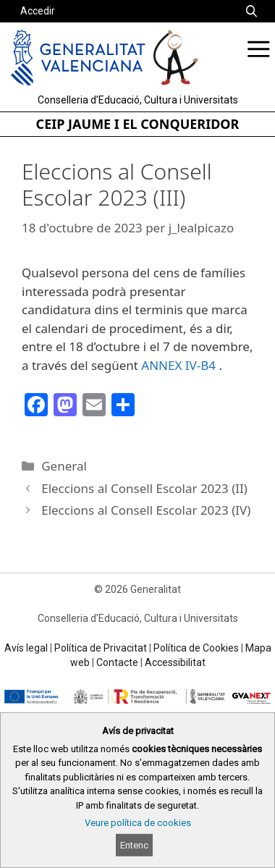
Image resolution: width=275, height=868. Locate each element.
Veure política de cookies (138, 823)
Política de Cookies (196, 648)
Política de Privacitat (101, 648)
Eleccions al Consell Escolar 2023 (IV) (146, 510)
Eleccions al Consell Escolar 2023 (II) (144, 488)
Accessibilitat (175, 662)
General (64, 466)
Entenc (134, 845)
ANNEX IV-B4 (178, 365)
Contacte (117, 662)
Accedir (38, 11)
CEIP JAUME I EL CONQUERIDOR (138, 124)
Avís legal (26, 648)
